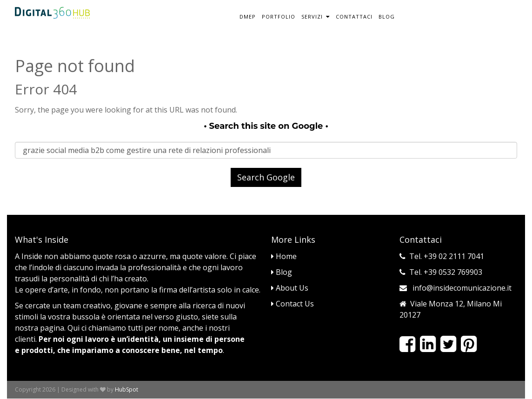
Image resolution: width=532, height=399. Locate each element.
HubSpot (126, 389)
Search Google (266, 177)
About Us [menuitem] (290, 288)
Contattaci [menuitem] (354, 17)
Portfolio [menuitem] (279, 17)
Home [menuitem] (284, 256)
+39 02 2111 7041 (454, 256)
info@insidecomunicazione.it (462, 288)
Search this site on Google (266, 126)
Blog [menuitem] (387, 17)
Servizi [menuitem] (312, 17)
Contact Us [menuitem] (293, 304)
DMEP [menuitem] (248, 17)
